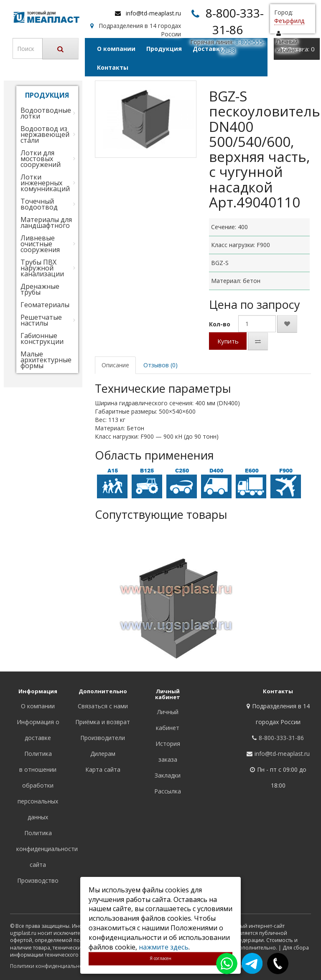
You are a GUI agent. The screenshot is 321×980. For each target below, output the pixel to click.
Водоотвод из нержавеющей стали (45, 134)
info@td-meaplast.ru (153, 13)
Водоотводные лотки (46, 113)
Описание (115, 365)
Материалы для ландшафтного (46, 222)
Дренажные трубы (40, 289)
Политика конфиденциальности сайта (47, 849)
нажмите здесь (164, 947)
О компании (116, 49)
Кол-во (220, 324)
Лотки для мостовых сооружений (41, 159)
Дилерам (103, 754)
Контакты (113, 67)
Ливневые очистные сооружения (40, 244)
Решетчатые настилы (41, 320)
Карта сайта (103, 769)
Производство (38, 880)
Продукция (164, 49)
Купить (228, 341)
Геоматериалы (45, 305)
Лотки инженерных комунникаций (45, 183)
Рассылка (168, 791)
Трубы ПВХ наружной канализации (42, 268)
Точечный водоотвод (39, 204)
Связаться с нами (103, 706)
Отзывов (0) (160, 365)
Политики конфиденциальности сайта (58, 966)
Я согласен (160, 958)
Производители (103, 738)
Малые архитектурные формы (46, 360)
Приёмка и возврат (103, 722)
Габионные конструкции (42, 338)
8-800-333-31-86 (281, 738)
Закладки (168, 775)
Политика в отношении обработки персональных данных (38, 785)
